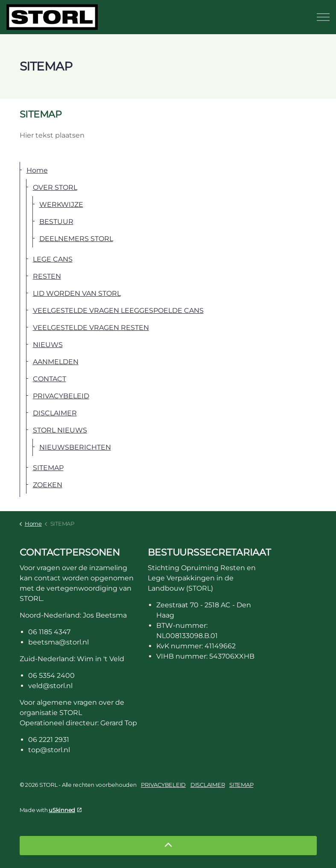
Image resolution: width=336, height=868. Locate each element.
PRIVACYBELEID (61, 396)
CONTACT (50, 379)
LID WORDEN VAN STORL (77, 293)
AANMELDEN (56, 362)
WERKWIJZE (61, 204)
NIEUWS (48, 345)
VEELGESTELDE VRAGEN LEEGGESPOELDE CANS (118, 310)
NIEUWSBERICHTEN (75, 447)
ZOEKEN (48, 485)
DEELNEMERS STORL (76, 239)
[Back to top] (168, 846)
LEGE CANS (53, 259)
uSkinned (65, 810)
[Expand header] (323, 17)
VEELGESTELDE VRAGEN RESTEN (91, 328)
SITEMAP (48, 468)
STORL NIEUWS (60, 430)
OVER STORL (55, 187)
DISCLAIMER (55, 413)
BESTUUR (56, 222)
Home (37, 170)
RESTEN (47, 276)
